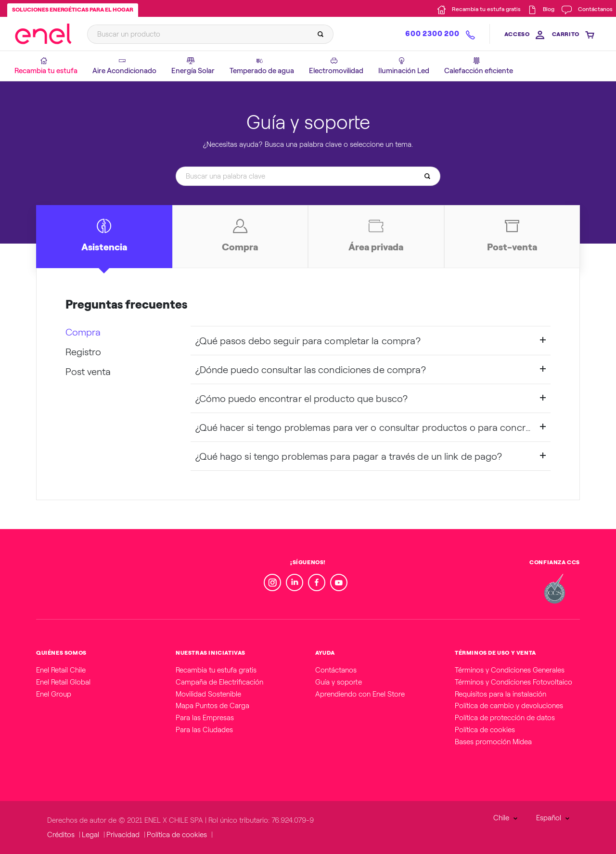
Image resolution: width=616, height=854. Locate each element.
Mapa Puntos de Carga (212, 706)
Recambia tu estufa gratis (216, 670)
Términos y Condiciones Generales (510, 670)
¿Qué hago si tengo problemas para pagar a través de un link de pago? (349, 456)
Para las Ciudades (204, 730)
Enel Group (54, 694)
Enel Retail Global (63, 682)
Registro (83, 352)
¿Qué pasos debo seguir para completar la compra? (308, 341)
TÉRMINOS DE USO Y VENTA (495, 653)
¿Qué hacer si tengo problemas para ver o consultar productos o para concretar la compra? (371, 427)
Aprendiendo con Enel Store (360, 694)
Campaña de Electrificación (219, 682)
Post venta (88, 372)
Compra (83, 332)
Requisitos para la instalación (500, 694)
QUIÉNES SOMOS (61, 653)
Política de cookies (485, 730)
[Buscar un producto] (207, 34)
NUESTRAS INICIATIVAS (211, 653)
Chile (501, 818)
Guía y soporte (339, 682)
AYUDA (325, 653)
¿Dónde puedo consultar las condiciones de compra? (311, 370)
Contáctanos (336, 670)
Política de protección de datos (505, 718)
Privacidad (123, 835)
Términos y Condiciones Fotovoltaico (513, 682)
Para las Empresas (205, 718)
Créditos (61, 835)
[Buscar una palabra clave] (305, 176)
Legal (90, 835)
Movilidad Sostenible (208, 694)
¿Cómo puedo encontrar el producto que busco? (302, 399)
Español (549, 818)
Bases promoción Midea (493, 742)
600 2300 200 (432, 34)
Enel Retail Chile (61, 670)
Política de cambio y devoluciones (509, 706)
